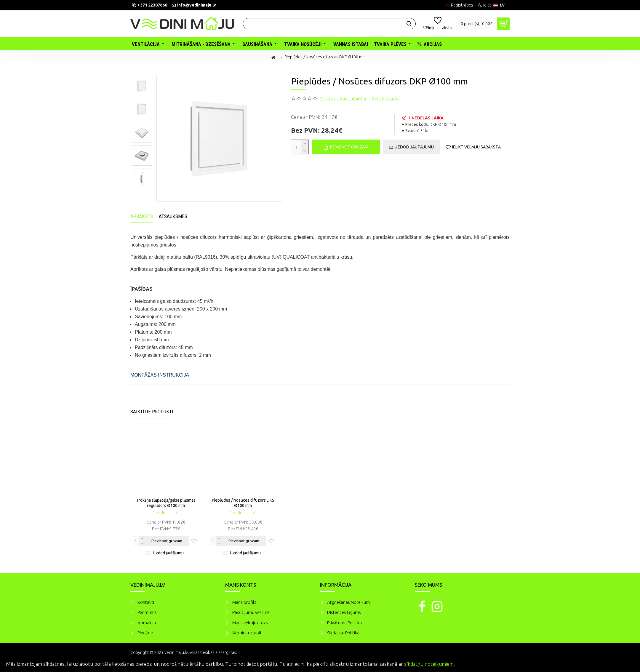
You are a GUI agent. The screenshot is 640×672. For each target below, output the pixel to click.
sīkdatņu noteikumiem (429, 664)
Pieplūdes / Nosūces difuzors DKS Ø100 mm (243, 503)
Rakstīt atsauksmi (388, 99)
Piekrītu (625, 663)
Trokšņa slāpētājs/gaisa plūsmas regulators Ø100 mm (166, 503)
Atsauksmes (173, 216)
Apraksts (142, 216)
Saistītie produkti (152, 412)
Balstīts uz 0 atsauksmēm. (343, 99)
